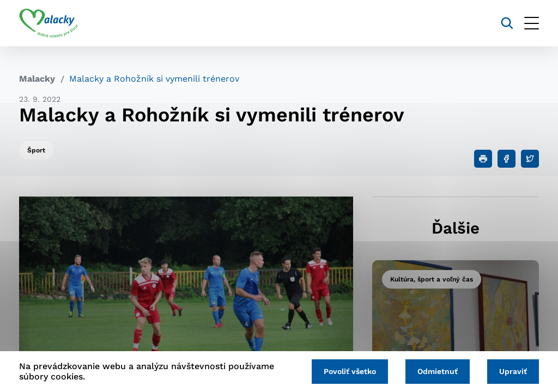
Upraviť (513, 371)
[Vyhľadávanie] (507, 23)
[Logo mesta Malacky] (49, 23)
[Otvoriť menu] (532, 23)
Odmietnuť (438, 371)
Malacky (37, 79)
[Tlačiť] (483, 159)
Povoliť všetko (350, 371)
